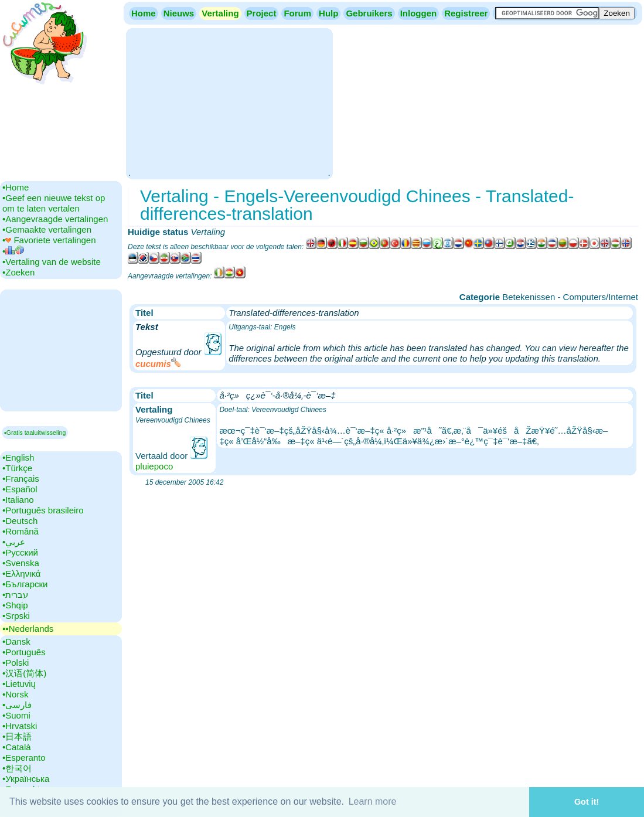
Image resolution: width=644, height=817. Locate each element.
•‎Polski (16, 663)
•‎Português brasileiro (43, 510)
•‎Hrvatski (20, 726)
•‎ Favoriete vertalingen (49, 240)
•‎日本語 (17, 736)
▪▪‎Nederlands (28, 629)
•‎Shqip (15, 605)
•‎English (18, 457)
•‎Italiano (18, 500)
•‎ (13, 251)
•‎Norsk (15, 694)
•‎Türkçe (17, 468)
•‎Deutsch (20, 521)
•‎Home (16, 187)
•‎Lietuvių (19, 684)
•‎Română (21, 531)
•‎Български (25, 584)
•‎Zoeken (18, 272)
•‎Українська (26, 779)
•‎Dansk (16, 641)
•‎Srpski (16, 616)
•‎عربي (14, 542)
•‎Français (21, 479)
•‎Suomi (16, 715)
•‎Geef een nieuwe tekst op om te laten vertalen (54, 203)
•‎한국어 (17, 768)
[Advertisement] (229, 103)
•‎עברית (15, 595)
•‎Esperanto (24, 758)
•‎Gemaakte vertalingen (47, 229)
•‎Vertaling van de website (52, 262)
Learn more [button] (373, 801)
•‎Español (20, 489)
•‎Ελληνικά (21, 573)
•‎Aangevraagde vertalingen (55, 219)
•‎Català (17, 747)
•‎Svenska (21, 563)
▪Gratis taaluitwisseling (35, 433)
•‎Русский (20, 552)
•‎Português (24, 652)
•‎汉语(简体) (24, 673)
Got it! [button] (587, 802)
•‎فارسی (17, 705)
